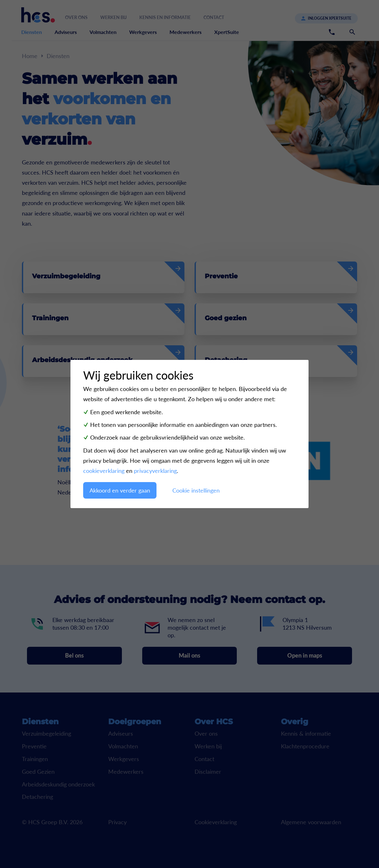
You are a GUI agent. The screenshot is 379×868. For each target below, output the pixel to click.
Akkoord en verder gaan (120, 490)
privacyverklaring (155, 471)
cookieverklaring (104, 471)
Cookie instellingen (196, 490)
